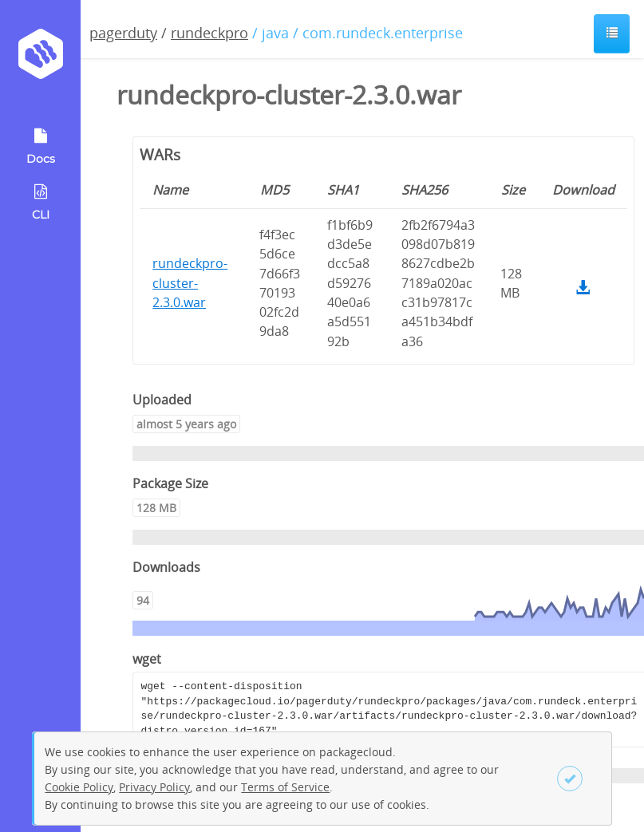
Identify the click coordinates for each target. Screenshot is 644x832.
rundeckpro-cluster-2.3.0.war (190, 283)
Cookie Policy (79, 787)
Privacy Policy (154, 787)
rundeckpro (209, 33)
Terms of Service (285, 787)
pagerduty (123, 33)
